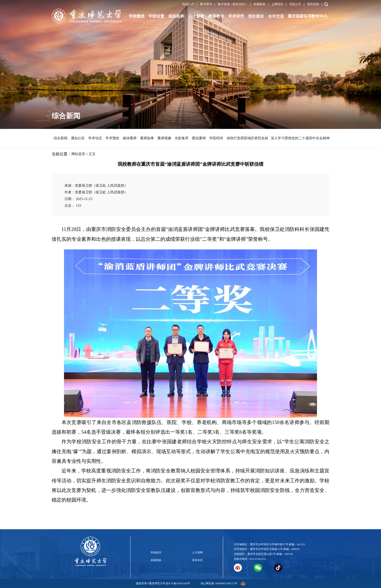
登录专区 (197, 560)
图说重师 (199, 138)
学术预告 (112, 138)
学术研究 (236, 16)
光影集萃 (181, 138)
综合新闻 (60, 138)
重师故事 (147, 138)
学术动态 (95, 138)
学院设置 (156, 16)
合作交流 (276, 16)
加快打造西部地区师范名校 (247, 138)
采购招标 (156, 560)
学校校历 (156, 552)
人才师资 (196, 16)
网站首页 (78, 154)
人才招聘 (197, 552)
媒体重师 (129, 138)
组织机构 (176, 16)
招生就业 (256, 16)
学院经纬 (216, 138)
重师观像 (164, 138)
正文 (92, 154)
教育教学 (216, 16)
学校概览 (137, 16)
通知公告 (78, 138)
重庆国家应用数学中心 (308, 16)
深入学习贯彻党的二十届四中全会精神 (299, 138)
